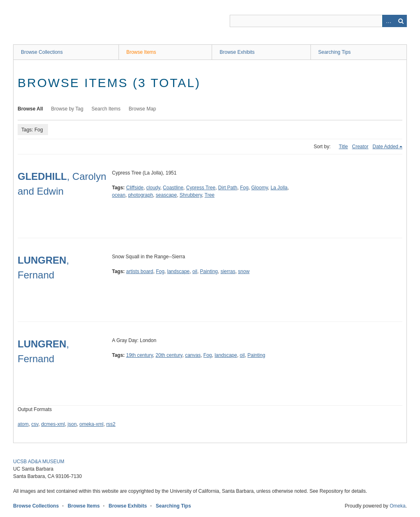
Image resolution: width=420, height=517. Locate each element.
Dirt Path (228, 188)
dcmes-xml (53, 424)
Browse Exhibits (237, 52)
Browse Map (143, 109)
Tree (210, 195)
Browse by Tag (67, 109)
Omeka (398, 506)
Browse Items (141, 52)
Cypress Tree (201, 188)
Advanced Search (388, 21)
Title (343, 147)
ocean (119, 195)
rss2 (111, 424)
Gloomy (260, 188)
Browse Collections (42, 52)
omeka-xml (92, 424)
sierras (228, 271)
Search (401, 21)
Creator (360, 147)
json (72, 424)
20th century (169, 355)
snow (244, 271)
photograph (140, 195)
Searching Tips (334, 52)
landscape (179, 271)
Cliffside (135, 188)
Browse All (30, 109)
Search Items (106, 109)
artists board (139, 271)
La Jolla (279, 188)
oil (195, 271)
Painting (209, 271)
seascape (166, 195)
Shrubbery (191, 195)
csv (35, 424)
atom (23, 424)
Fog (244, 188)
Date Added (385, 147)
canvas (193, 355)
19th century (139, 355)
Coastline (173, 188)
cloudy (153, 188)
